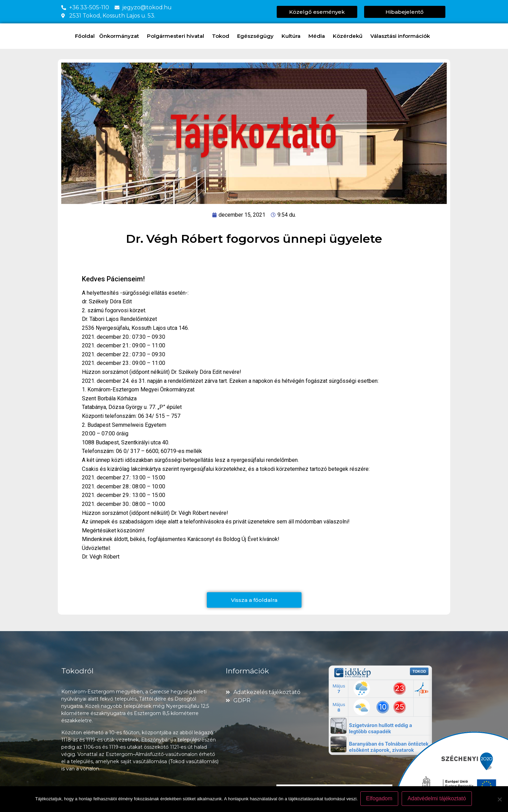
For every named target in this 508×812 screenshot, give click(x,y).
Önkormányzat (121, 36)
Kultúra (293, 36)
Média (318, 36)
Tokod (222, 36)
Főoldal (85, 36)
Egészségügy (257, 36)
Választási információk (402, 36)
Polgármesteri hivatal (177, 36)
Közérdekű (349, 36)
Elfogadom (380, 799)
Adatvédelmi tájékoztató (438, 799)
